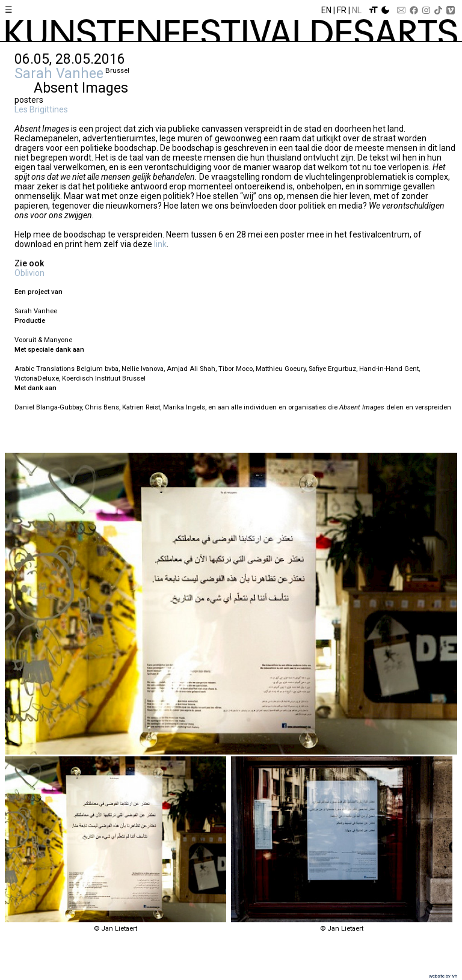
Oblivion (29, 273)
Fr (342, 10)
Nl (357, 10)
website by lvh (443, 976)
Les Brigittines (41, 109)
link (160, 244)
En (326, 10)
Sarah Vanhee (59, 73)
